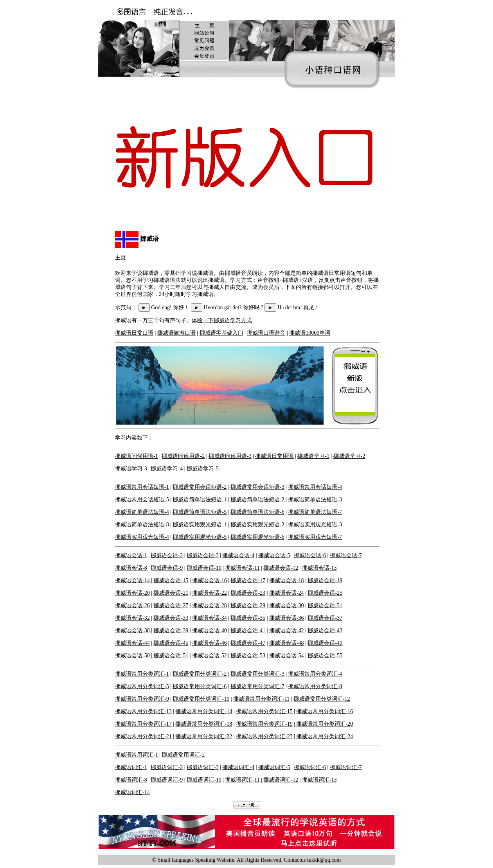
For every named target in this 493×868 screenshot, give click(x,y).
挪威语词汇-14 (132, 792)
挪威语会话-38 (132, 630)
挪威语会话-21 (171, 593)
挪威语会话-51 (171, 655)
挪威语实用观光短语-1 (200, 525)
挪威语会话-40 (210, 630)
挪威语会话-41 (248, 630)
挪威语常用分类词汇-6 (200, 686)
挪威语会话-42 (287, 630)
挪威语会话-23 (248, 593)
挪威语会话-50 (132, 655)
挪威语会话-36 (287, 618)
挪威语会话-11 (242, 568)
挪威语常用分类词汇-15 (264, 711)
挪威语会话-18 (287, 580)
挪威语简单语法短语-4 (142, 512)
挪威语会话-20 (132, 593)
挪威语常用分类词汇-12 (322, 699)
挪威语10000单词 (310, 333)
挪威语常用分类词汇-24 (325, 736)
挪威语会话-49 (325, 643)
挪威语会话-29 (248, 605)
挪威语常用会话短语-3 (257, 487)
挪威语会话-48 (287, 643)
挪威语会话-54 (287, 655)
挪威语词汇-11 (242, 780)
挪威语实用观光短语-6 (257, 537)
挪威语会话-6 (310, 555)
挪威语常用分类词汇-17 (143, 724)
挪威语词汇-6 (310, 767)
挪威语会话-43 (325, 630)
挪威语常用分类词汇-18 (204, 724)
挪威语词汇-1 (131, 767)
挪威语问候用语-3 (230, 456)
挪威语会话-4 (238, 555)
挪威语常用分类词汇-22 (204, 736)
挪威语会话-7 (346, 555)
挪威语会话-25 (325, 593)
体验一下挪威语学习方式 (222, 320)
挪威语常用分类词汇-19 (264, 724)
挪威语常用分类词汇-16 (325, 711)
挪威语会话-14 (132, 580)
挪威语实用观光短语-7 (315, 537)
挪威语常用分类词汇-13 (143, 711)
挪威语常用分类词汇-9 (142, 699)
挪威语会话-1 (131, 555)
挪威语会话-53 (248, 655)
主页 (121, 257)
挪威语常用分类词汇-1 (142, 674)
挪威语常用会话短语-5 (142, 499)
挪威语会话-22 (210, 593)
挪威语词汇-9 (167, 780)
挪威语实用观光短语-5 (200, 537)
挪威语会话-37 (325, 618)
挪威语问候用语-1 (137, 456)
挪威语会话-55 (325, 655)
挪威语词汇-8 (131, 780)
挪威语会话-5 (274, 555)
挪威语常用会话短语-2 (200, 487)
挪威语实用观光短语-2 (257, 525)
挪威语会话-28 (210, 605)
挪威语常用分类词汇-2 (200, 674)
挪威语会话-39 (171, 630)
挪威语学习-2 (349, 456)
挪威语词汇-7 (346, 767)
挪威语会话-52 (210, 655)
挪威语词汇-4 (238, 767)
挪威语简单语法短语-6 (257, 512)
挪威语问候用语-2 (183, 456)
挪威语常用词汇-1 (137, 755)
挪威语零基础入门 (221, 333)
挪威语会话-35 (248, 618)
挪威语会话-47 (248, 643)
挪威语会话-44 (132, 643)
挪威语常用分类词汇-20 (325, 724)
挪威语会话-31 (325, 605)
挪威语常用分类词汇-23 (264, 736)
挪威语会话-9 (167, 568)
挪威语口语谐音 (266, 333)
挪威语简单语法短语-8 (142, 525)
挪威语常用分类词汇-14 (204, 711)
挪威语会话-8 (131, 568)
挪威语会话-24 (287, 593)
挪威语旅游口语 (176, 333)
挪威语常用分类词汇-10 (201, 699)
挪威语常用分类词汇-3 (257, 674)
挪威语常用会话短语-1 (142, 487)
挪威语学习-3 (131, 469)
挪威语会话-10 (204, 568)
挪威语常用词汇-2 (183, 755)
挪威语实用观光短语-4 (142, 537)
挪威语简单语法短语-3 (315, 499)
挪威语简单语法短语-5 (200, 512)
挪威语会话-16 (210, 580)
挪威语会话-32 (132, 618)
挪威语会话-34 (210, 618)
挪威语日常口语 (134, 333)
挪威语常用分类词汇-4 (315, 674)
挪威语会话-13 (319, 568)
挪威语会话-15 (171, 580)
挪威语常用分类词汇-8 (315, 686)
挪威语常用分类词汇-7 (257, 686)
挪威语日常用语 (274, 456)
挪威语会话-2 (167, 555)
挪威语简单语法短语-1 (200, 499)
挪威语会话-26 (132, 605)
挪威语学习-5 (203, 469)
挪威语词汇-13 (319, 780)
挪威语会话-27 (171, 605)
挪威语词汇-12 (281, 780)
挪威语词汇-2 (167, 767)
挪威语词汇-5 (274, 767)
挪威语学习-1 (313, 456)
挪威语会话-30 (287, 605)
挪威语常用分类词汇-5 (142, 686)
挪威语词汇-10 (204, 780)
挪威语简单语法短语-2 (257, 499)
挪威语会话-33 (171, 618)
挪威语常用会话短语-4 (315, 487)
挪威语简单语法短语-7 (315, 512)
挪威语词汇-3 (203, 767)
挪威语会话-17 (248, 580)
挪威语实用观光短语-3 (315, 525)
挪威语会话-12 (281, 568)
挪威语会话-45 (171, 643)
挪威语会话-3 (203, 555)
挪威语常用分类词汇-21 (143, 736)
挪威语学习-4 (167, 469)
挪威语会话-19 (325, 580)
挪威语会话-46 (210, 643)
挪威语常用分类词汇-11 (261, 699)
